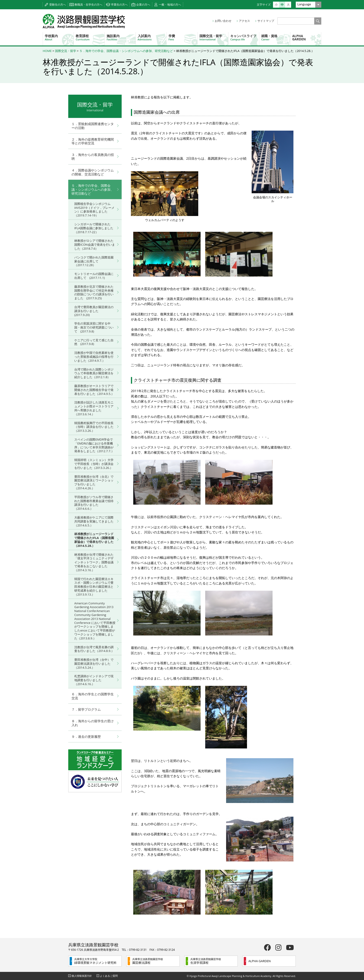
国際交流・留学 (214, 37)
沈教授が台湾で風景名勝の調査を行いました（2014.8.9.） (94, 649)
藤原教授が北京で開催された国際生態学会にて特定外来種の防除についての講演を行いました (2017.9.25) (94, 292)
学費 (183, 37)
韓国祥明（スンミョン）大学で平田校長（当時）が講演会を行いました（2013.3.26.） (94, 464)
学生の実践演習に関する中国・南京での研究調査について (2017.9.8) (94, 327)
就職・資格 (276, 37)
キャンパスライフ (245, 37)
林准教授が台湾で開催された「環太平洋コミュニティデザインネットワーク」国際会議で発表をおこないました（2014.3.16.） (94, 562)
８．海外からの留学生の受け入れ (93, 723)
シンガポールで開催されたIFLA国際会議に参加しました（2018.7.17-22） (94, 228)
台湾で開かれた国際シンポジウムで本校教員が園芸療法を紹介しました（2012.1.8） (94, 373)
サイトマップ (266, 21)
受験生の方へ (58, 5)
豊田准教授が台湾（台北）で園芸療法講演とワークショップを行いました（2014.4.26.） (94, 482)
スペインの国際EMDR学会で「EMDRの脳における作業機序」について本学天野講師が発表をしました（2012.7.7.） (94, 445)
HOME (47, 51)
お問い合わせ (223, 21)
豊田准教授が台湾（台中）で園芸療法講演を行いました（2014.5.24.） (94, 664)
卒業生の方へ (119, 5)
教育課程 (90, 37)
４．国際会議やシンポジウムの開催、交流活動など (93, 172)
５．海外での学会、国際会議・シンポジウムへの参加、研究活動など (126, 51)
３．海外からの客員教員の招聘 (93, 157)
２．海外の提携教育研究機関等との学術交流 (93, 141)
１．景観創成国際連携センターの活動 (93, 126)
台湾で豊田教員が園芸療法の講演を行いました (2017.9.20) (94, 311)
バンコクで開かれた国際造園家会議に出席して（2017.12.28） (94, 261)
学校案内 (59, 37)
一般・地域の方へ (170, 5)
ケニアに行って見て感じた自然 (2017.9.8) (94, 342)
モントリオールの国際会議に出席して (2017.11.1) (94, 276)
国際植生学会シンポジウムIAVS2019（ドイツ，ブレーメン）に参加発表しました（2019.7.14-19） (94, 210)
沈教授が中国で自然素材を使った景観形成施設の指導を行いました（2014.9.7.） (94, 357)
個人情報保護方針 (82, 976)
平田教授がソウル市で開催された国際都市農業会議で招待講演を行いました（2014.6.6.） (94, 503)
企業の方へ (143, 5)
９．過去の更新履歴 (86, 737)
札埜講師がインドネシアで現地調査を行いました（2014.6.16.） (94, 680)
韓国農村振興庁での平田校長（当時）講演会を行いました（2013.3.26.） (94, 427)
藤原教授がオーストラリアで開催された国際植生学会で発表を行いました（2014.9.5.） (94, 390)
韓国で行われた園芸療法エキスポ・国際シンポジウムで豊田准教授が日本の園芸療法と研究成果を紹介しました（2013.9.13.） (94, 587)
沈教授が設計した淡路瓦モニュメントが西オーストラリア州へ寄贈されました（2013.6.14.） (94, 408)
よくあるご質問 (109, 976)
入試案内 (152, 37)
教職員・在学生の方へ (88, 5)
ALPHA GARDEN (299, 37)
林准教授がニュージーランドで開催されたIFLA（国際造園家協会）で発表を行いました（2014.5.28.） (94, 540)
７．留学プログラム (86, 709)
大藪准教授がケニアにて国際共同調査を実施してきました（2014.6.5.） (94, 521)
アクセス (244, 21)
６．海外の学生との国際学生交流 (93, 696)
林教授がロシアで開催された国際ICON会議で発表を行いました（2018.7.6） (95, 245)
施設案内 (121, 37)
